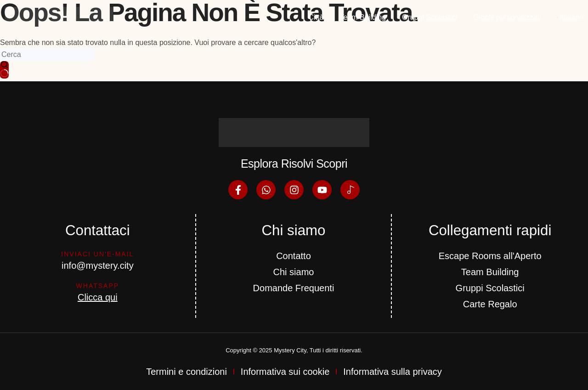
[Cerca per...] (47, 55)
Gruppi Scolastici (430, 17)
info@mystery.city (98, 266)
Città (316, 17)
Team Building (363, 17)
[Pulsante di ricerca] (4, 70)
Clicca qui (98, 297)
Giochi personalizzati (507, 17)
